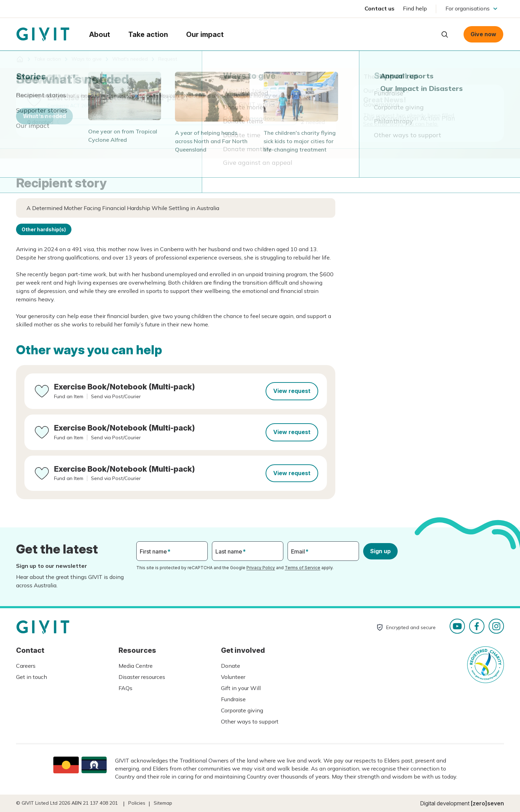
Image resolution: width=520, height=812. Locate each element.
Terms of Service (303, 568)
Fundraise (233, 699)
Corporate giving (242, 710)
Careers (26, 666)
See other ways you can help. (401, 124)
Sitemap (163, 803)
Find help (415, 8)
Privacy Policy (261, 568)
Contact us (380, 8)
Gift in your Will (241, 688)
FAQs (125, 688)
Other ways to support (250, 721)
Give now (483, 34)
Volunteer (233, 677)
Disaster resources (142, 677)
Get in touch (32, 677)
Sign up (380, 551)
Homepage (43, 34)
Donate (231, 666)
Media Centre (136, 666)
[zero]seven (487, 803)
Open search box (445, 34)
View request (292, 391)
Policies (137, 803)
